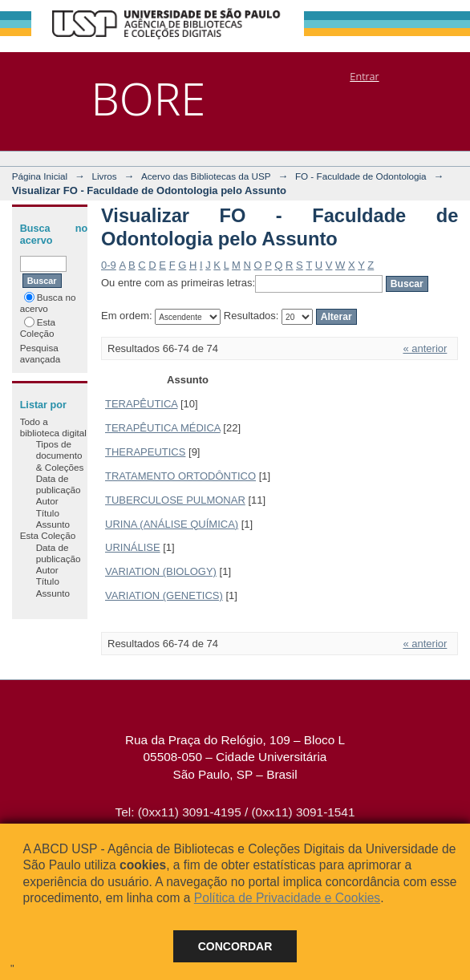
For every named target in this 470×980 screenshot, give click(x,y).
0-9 (109, 265)
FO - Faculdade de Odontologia (361, 176)
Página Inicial (40, 176)
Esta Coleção (38, 328)
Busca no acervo (48, 303)
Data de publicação (59, 484)
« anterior (425, 348)
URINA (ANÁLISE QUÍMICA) (172, 524)
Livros (104, 176)
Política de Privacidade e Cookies (287, 898)
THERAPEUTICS (145, 452)
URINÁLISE (133, 547)
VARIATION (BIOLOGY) (161, 571)
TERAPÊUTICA (141, 404)
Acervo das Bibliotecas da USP (206, 176)
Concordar (235, 946)
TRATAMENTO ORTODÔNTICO (180, 476)
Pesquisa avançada (41, 353)
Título (48, 513)
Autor (47, 501)
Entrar (364, 76)
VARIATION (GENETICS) (164, 595)
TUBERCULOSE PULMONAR (175, 500)
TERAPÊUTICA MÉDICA (163, 428)
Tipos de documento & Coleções (60, 456)
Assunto (53, 524)
